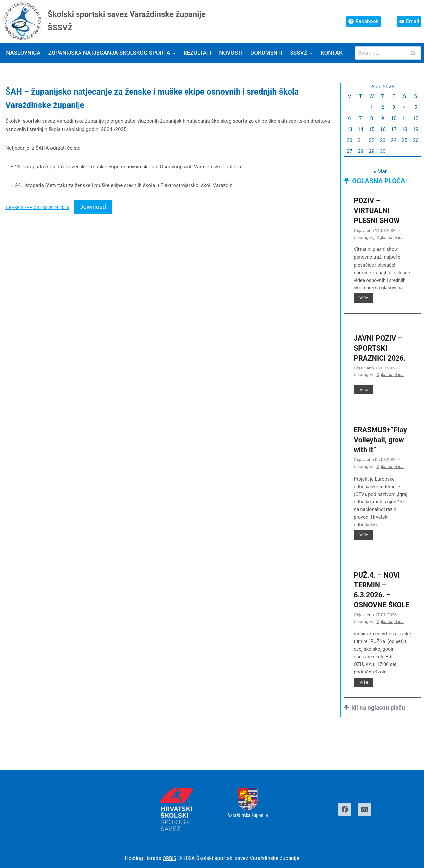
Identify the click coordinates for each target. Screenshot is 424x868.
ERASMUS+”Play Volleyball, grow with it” (382, 454)
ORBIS (169, 859)
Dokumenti (266, 53)
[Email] (365, 809)
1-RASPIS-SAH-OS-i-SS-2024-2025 (37, 209)
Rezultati (197, 53)
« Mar (380, 175)
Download (93, 209)
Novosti (231, 53)
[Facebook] (345, 809)
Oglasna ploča (390, 241)
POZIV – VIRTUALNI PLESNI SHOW (380, 214)
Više (366, 302)
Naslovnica (23, 53)
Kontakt (333, 53)
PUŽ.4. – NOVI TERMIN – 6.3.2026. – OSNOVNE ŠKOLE (380, 609)
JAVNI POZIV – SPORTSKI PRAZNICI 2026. (381, 357)
